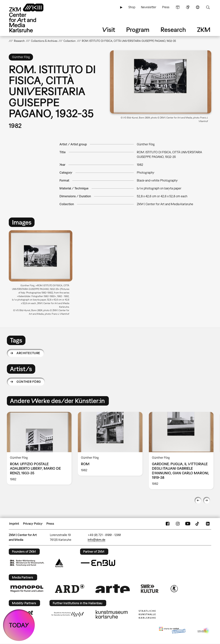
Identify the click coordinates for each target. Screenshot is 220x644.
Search (208, 7)
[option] (42, 274)
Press (166, 7)
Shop (132, 7)
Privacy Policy (33, 524)
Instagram (178, 524)
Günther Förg (29, 382)
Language (198, 7)
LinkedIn (208, 524)
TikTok (198, 524)
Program (138, 30)
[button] (161, 82)
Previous (198, 500)
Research (173, 30)
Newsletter (149, 7)
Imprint (14, 524)
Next (207, 500)
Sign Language (188, 7)
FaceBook (168, 524)
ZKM (204, 30)
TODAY (19, 625)
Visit (109, 30)
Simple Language (178, 7)
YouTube (188, 524)
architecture (28, 353)
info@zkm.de (97, 540)
